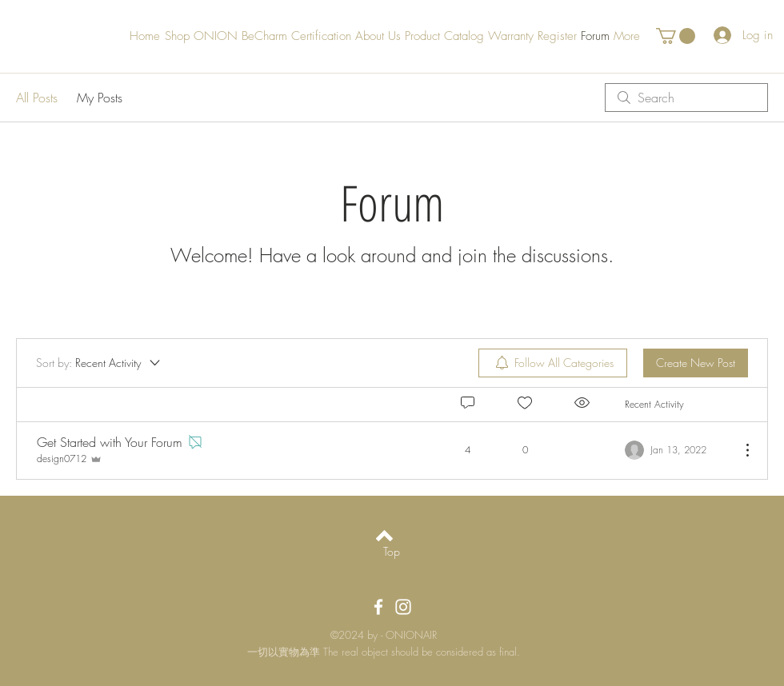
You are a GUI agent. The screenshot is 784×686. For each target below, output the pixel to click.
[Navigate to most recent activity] (676, 450)
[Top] (392, 552)
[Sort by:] (99, 363)
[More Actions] (739, 450)
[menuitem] (553, 363)
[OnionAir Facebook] (378, 607)
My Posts (100, 98)
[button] (676, 36)
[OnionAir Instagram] (403, 607)
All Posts (37, 98)
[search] (686, 98)
